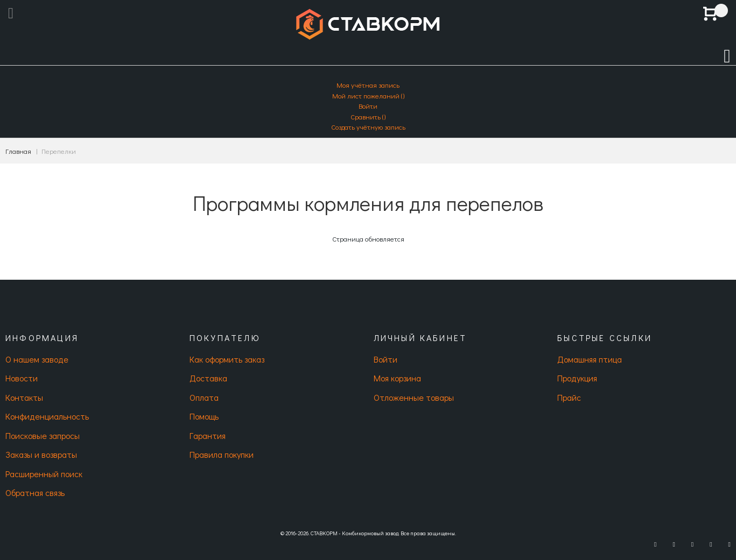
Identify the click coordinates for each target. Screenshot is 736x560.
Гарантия (208, 435)
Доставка (208, 378)
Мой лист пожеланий (368, 95)
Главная (18, 151)
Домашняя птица (590, 359)
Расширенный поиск (44, 474)
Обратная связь (35, 492)
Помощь (204, 416)
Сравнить (368, 116)
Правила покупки (222, 454)
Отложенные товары (414, 397)
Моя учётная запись (368, 85)
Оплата (204, 397)
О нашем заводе (37, 359)
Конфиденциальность (47, 416)
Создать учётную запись (368, 127)
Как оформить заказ (227, 359)
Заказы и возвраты (41, 454)
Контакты (24, 397)
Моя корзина (397, 378)
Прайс (569, 397)
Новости (22, 378)
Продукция (577, 378)
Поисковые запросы (43, 435)
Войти (368, 106)
